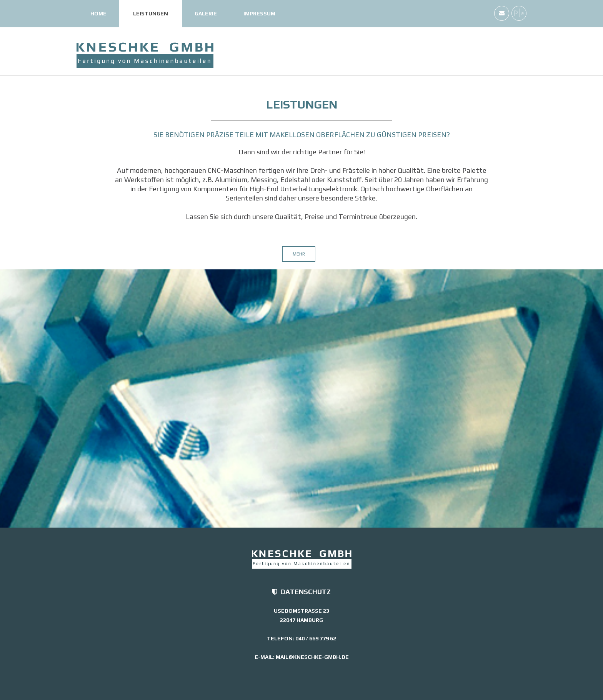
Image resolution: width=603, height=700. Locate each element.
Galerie (206, 13)
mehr (299, 254)
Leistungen (151, 13)
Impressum (259, 13)
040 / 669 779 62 (316, 638)
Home (98, 13)
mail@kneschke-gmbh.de (312, 657)
